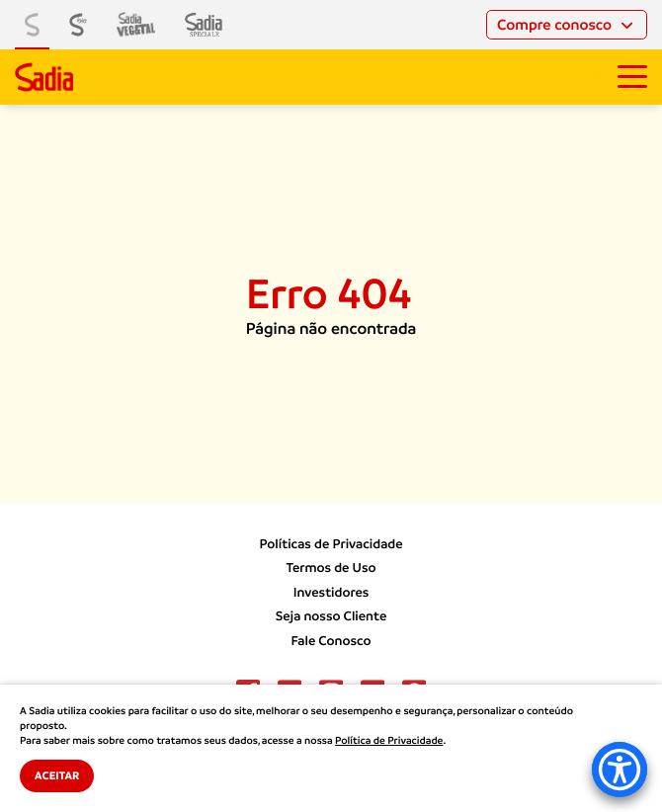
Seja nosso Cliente (331, 617)
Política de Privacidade (389, 741)
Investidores (331, 593)
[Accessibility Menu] (620, 770)
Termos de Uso (331, 568)
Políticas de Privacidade (331, 545)
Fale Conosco (331, 642)
